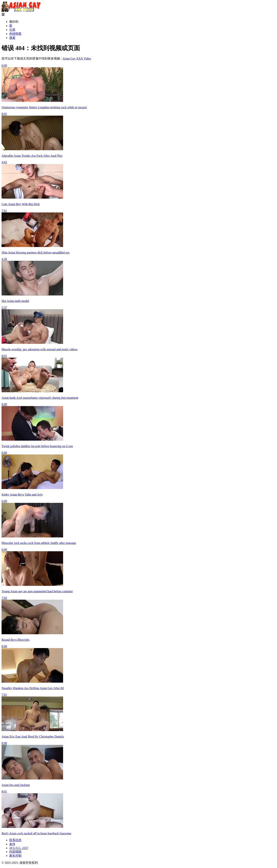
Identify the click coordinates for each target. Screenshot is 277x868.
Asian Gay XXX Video (77, 58)
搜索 (12, 38)
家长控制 (15, 856)
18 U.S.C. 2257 (19, 848)
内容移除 (15, 852)
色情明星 (15, 34)
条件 (12, 844)
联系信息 (15, 840)
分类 (12, 30)
